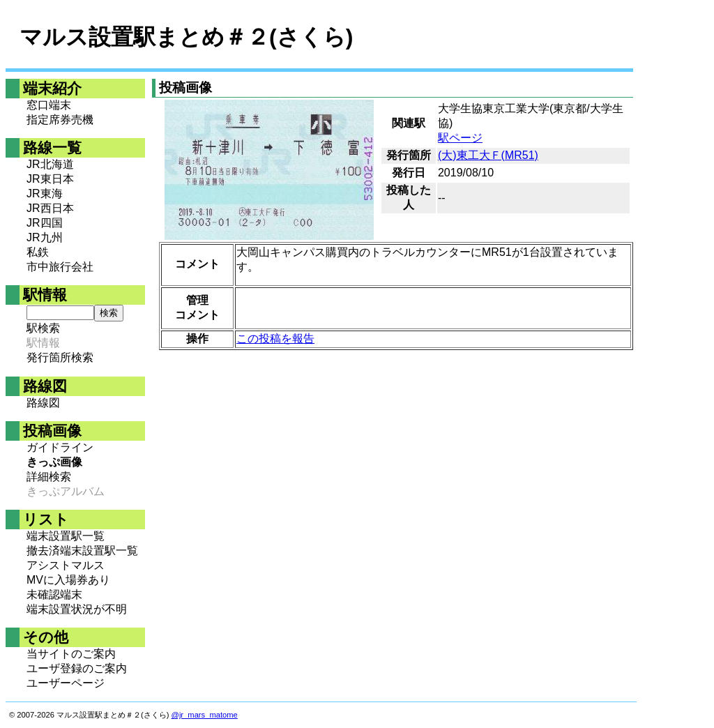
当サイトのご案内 (71, 654)
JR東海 (45, 194)
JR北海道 (50, 164)
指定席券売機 (60, 120)
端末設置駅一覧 (66, 536)
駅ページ (460, 138)
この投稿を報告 (275, 339)
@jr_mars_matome (205, 715)
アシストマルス (66, 565)
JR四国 (45, 223)
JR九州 (45, 237)
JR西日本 (50, 208)
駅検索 (43, 328)
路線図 (43, 403)
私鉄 (38, 252)
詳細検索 (49, 477)
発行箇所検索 (60, 357)
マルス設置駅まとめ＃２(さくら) (186, 37)
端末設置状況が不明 (77, 609)
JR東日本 (50, 179)
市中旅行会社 (60, 267)
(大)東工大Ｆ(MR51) (488, 155)
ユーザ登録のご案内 (77, 668)
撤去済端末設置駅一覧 (82, 551)
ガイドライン (60, 447)
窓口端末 (49, 105)
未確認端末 (54, 594)
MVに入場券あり (68, 580)
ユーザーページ (66, 683)
